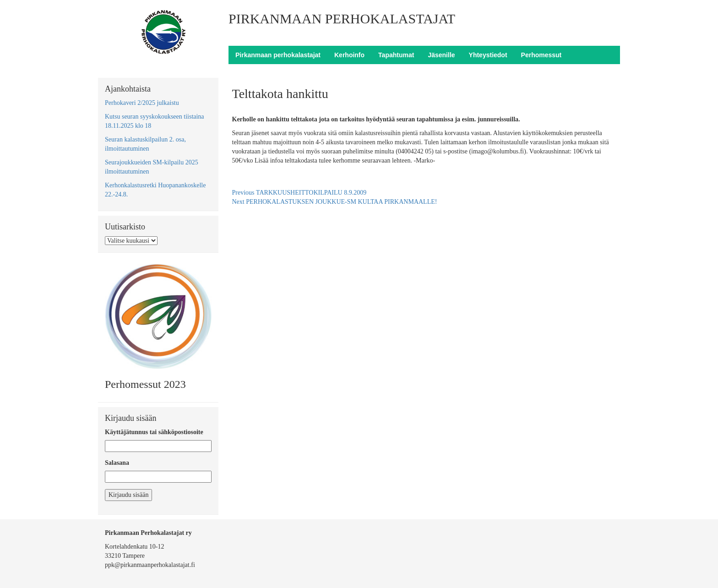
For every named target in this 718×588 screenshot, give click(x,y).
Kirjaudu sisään (128, 495)
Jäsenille (441, 55)
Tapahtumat (396, 55)
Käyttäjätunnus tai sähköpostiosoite (154, 432)
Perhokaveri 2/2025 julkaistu (142, 103)
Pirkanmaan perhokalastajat (278, 55)
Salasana (117, 463)
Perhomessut (541, 55)
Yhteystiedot (488, 55)
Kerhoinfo (349, 55)
